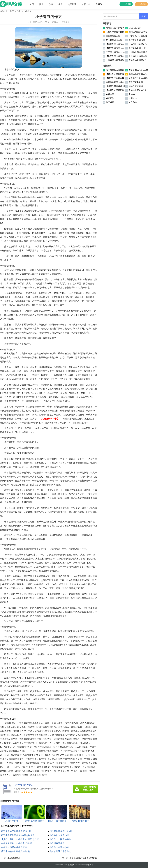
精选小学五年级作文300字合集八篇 (18, 835)
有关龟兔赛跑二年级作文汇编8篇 (17, 843)
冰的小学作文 (135, 28)
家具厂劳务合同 (136, 82)
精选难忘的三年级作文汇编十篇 (16, 831)
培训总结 (133, 98)
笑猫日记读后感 (136, 86)
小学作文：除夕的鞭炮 (60, 839)
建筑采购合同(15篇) (137, 48)
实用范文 (100, 4)
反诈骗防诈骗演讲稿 (138, 56)
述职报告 (110, 98)
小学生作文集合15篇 (59, 835)
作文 (60, 4)
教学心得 (133, 102)
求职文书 (86, 4)
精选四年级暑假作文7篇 (61, 831)
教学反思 (110, 102)
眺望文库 (71, 865)
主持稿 (132, 94)
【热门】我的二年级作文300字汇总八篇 (20, 839)
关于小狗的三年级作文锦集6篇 (16, 851)
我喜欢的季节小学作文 (60, 851)
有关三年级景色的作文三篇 (14, 847)
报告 (41, 4)
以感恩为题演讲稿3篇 (116, 86)
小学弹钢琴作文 (57, 843)
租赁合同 (110, 94)
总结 (51, 4)
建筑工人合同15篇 (137, 40)
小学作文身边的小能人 (60, 847)
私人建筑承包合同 (114, 40)
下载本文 (66, 22)
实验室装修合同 (113, 36)
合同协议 (72, 4)
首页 (32, 4)
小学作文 (28, 11)
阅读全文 (56, 22)
